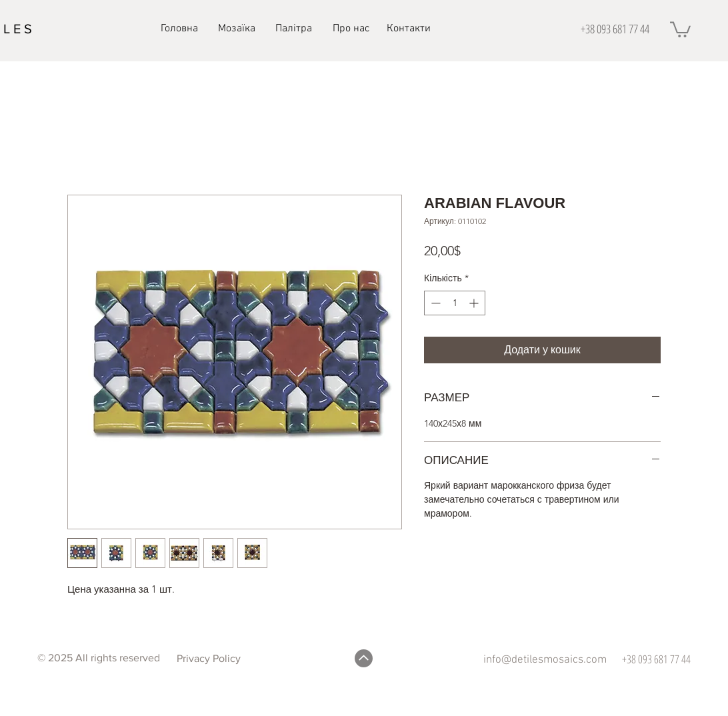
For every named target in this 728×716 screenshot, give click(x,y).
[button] (680, 29)
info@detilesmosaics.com (545, 660)
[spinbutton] (455, 303)
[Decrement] (434, 303)
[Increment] (475, 303)
